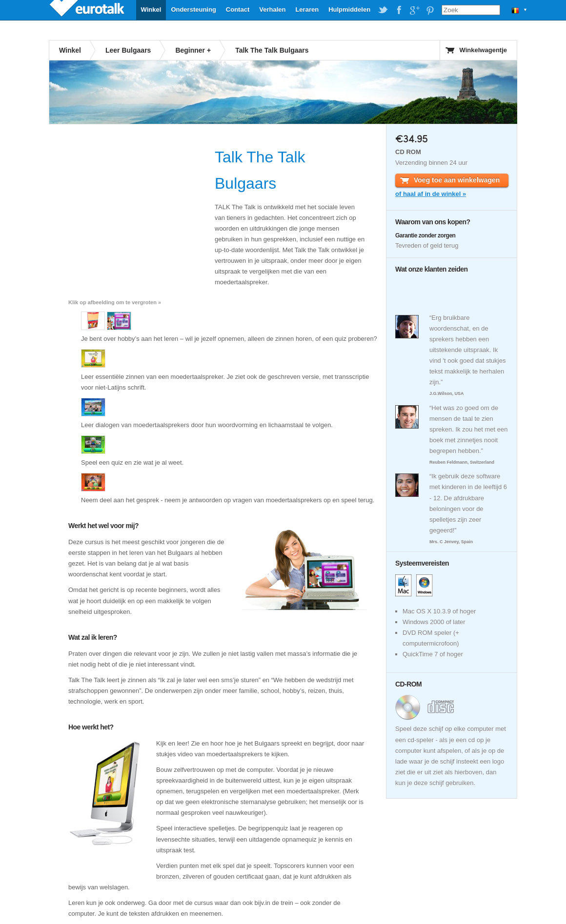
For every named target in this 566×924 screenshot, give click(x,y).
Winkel (151, 10)
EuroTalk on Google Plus (414, 10)
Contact (238, 10)
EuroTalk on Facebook (399, 10)
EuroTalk (88, 10)
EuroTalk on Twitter (383, 10)
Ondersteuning (193, 10)
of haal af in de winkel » (431, 194)
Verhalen (272, 10)
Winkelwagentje (483, 50)
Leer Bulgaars (128, 50)
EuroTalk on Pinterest (430, 10)
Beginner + (193, 50)
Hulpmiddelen (349, 10)
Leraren (307, 10)
